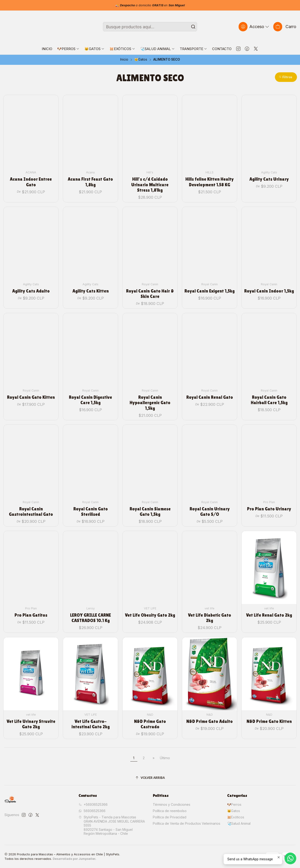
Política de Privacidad (170, 817)
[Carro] (285, 27)
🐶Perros (234, 804)
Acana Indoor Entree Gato (31, 182)
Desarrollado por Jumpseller (74, 859)
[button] (286, 77)
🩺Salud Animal (239, 823)
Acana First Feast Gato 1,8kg (90, 182)
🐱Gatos (141, 60)
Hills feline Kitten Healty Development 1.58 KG (210, 182)
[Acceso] (254, 27)
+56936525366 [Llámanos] (93, 804)
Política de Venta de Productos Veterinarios (187, 823)
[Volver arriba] (150, 778)
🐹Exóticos (236, 817)
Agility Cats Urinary (269, 179)
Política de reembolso (170, 811)
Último (165, 758)
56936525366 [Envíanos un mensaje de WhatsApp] (92, 811)
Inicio (124, 60)
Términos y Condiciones (172, 804)
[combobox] (150, 27)
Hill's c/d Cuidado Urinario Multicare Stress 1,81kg (150, 185)
